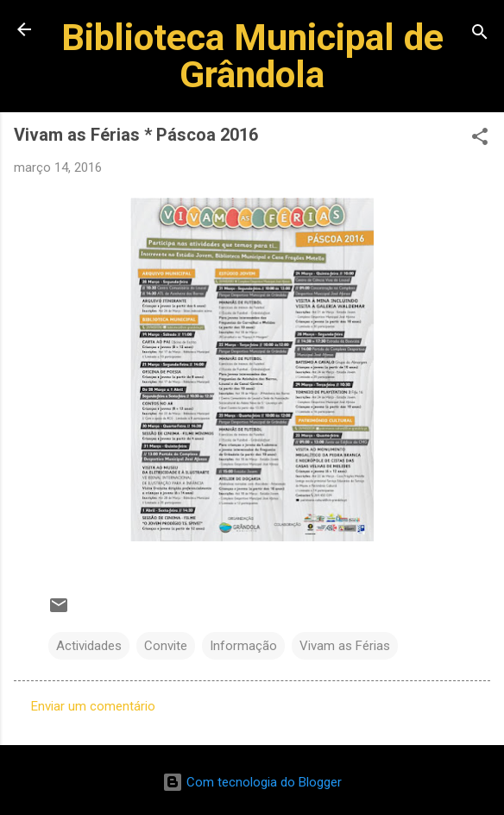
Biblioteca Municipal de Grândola (252, 56)
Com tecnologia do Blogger (252, 782)
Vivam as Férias (345, 646)
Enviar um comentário (93, 706)
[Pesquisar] (480, 35)
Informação (243, 646)
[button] (480, 139)
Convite (166, 646)
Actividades (89, 646)
